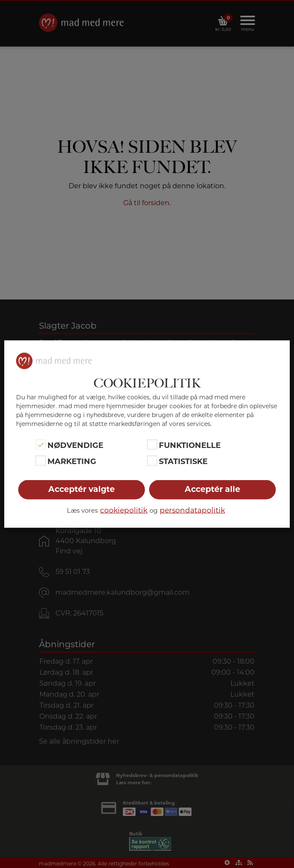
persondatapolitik (192, 510)
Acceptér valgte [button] (82, 489)
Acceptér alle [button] (212, 489)
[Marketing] (41, 461)
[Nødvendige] (41, 444)
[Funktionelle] (152, 444)
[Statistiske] (152, 461)
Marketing (72, 461)
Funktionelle (190, 445)
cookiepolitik (124, 510)
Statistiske (183, 461)
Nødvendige (75, 445)
